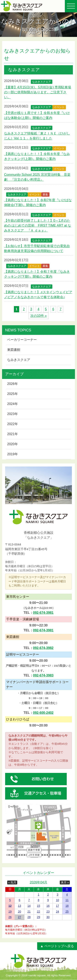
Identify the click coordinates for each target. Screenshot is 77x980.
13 (19, 906)
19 (10, 912)
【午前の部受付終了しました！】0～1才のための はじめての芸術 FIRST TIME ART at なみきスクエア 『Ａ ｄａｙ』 (38, 225)
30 (48, 917)
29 (38, 917)
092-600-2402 (43, 713)
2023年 (13, 414)
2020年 (13, 444)
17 (57, 906)
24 (57, 912)
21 (29, 912)
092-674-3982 (43, 648)
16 (48, 906)
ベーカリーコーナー (22, 340)
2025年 (13, 394)
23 (48, 912)
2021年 (13, 434)
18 (67, 906)
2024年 (13, 404)
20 (19, 912)
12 (10, 906)
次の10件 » (38, 316)
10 (57, 900)
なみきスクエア (19, 360)
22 (38, 912)
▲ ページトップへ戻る (57, 946)
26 (10, 917)
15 (38, 906)
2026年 (13, 384)
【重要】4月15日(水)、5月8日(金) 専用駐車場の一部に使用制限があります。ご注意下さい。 (38, 92)
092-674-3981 (43, 613)
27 (19, 917)
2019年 (13, 454)
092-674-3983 (43, 675)
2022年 (13, 424)
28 (29, 917)
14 (29, 906)
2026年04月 (38, 882)
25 (67, 912)
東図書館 (14, 350)
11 (67, 900)
